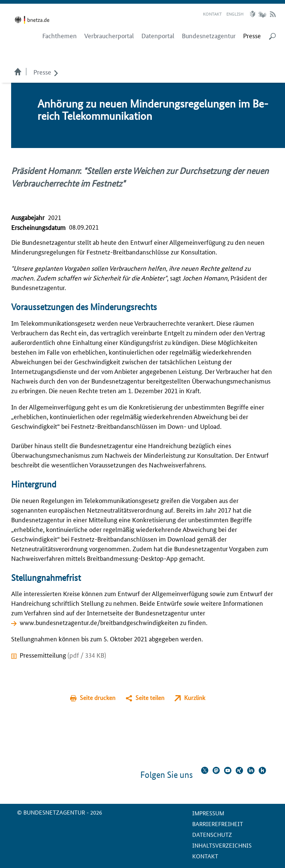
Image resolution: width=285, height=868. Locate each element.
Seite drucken (98, 698)
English (235, 14)
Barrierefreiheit (218, 824)
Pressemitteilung (63, 655)
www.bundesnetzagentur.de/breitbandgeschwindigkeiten (99, 622)
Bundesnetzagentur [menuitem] (209, 36)
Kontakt (212, 14)
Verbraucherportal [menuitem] (109, 36)
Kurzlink (195, 698)
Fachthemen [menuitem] (60, 36)
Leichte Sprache (253, 14)
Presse (42, 72)
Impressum (208, 813)
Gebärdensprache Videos (262, 14)
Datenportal (158, 36)
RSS (273, 14)
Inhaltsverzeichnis (222, 845)
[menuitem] (252, 36)
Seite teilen (150, 698)
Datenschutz (212, 834)
